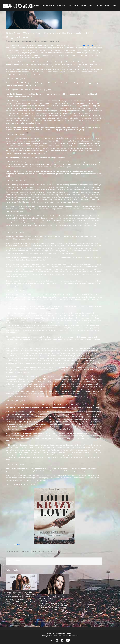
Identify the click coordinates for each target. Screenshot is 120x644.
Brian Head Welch (43, 41)
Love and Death (55, 41)
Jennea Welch (26, 552)
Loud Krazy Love (38, 552)
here (19, 545)
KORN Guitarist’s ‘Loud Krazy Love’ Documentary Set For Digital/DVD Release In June (52, 598)
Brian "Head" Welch (13, 552)
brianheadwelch (28, 41)
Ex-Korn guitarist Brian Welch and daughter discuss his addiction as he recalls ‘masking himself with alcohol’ (20, 594)
